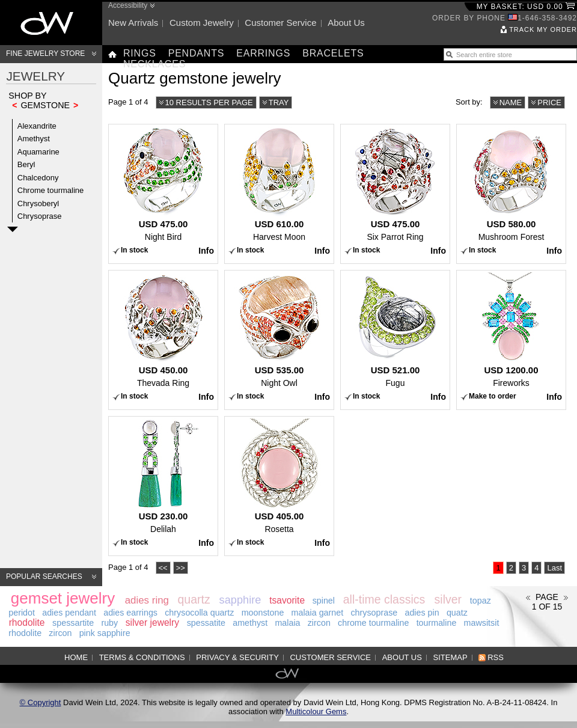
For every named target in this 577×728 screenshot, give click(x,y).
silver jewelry (152, 622)
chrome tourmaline (373, 623)
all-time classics (384, 599)
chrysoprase (374, 613)
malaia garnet (318, 613)
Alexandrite (37, 126)
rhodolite (27, 622)
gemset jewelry (63, 598)
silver (448, 599)
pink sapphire (105, 633)
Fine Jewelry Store (45, 54)
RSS (496, 657)
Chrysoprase (40, 216)
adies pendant (69, 613)
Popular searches (44, 577)
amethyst (250, 623)
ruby (109, 623)
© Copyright (41, 702)
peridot (22, 613)
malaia (287, 623)
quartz (194, 599)
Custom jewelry (202, 23)
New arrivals (133, 23)
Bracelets (333, 53)
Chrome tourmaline (51, 190)
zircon (319, 623)
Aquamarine (38, 152)
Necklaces (154, 64)
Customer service (280, 23)
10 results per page (209, 102)
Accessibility (128, 5)
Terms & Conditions (142, 657)
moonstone (263, 613)
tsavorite (287, 600)
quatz (457, 613)
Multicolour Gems (316, 711)
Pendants (197, 53)
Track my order (543, 29)
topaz (481, 601)
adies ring (147, 600)
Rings (140, 53)
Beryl (26, 164)
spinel (324, 601)
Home (76, 657)
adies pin (422, 613)
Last (554, 568)
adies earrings (130, 613)
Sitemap (450, 657)
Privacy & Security (237, 657)
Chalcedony (38, 178)
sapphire (240, 600)
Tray (279, 102)
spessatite (206, 623)
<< (163, 568)
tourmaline (437, 623)
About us (346, 23)
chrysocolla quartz (199, 613)
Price (549, 102)
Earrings (263, 53)
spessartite (73, 623)
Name (511, 102)
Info (206, 251)
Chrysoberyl (38, 203)
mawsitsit (482, 623)
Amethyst (34, 139)
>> (181, 568)
